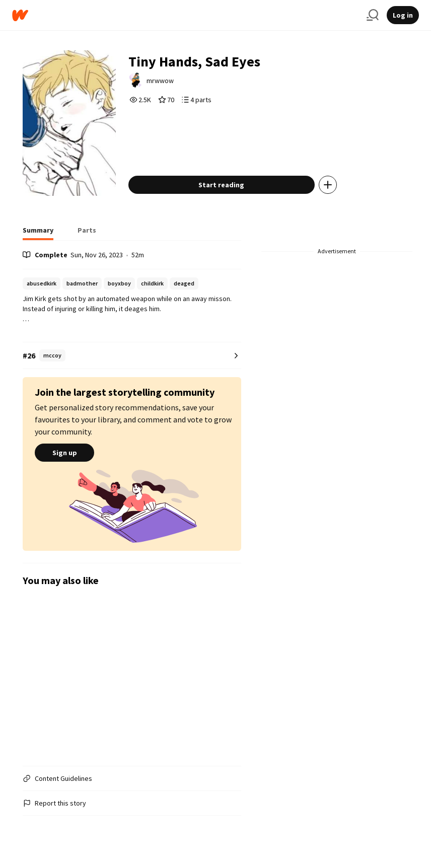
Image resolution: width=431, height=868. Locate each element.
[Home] (185, 15)
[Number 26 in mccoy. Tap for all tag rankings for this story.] (132, 356)
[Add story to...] (328, 185)
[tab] (38, 233)
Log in (403, 15)
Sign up (64, 453)
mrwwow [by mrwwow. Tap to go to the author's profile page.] (160, 81)
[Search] (373, 15)
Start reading (221, 185)
